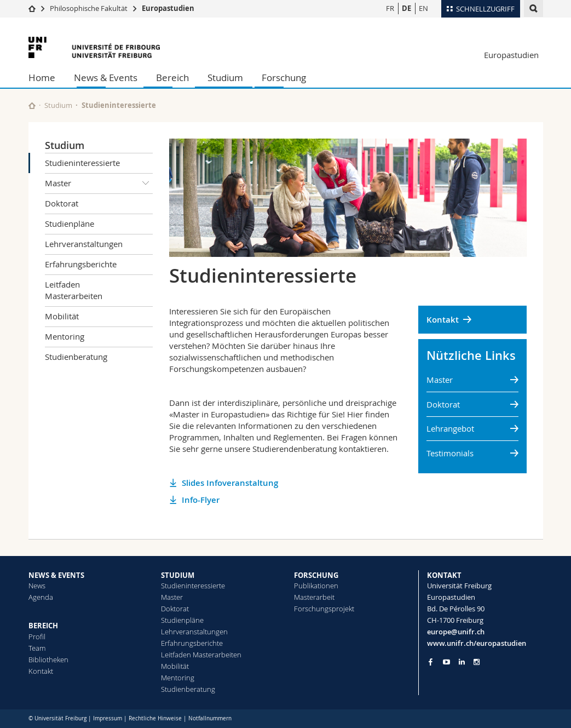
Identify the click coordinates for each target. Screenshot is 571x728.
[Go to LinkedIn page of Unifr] (462, 662)
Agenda (41, 597)
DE (406, 8)
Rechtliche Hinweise (155, 718)
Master (99, 184)
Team (37, 648)
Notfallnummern (210, 718)
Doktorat (62, 203)
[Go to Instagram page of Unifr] (477, 662)
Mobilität (62, 316)
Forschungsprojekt (324, 609)
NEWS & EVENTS (56, 575)
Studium (225, 78)
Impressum (108, 718)
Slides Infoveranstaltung (230, 483)
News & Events (106, 78)
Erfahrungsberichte (81, 264)
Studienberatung (76, 357)
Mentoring (65, 336)
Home (42, 78)
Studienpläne (70, 223)
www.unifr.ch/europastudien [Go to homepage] (477, 643)
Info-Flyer (201, 500)
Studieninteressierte (82, 163)
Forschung (284, 78)
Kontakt (443, 320)
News (37, 586)
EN (423, 8)
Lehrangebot (450, 428)
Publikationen (316, 586)
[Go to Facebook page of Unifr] (431, 662)
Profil (37, 637)
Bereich (172, 78)
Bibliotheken (48, 660)
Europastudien (168, 8)
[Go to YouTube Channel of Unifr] (446, 662)
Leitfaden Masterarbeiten (74, 290)
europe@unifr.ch (456, 632)
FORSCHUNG (316, 575)
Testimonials (450, 453)
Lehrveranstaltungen (84, 244)
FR (390, 8)
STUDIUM (178, 575)
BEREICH (43, 626)
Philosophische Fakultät (89, 8)
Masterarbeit (314, 597)
